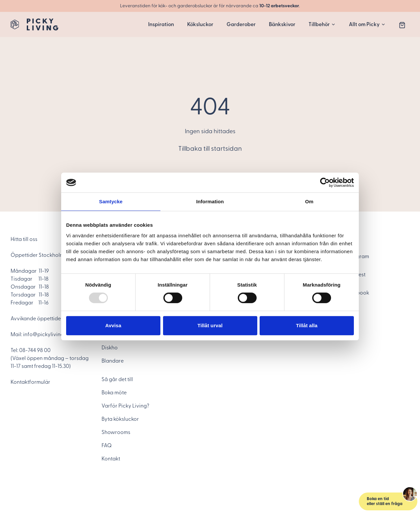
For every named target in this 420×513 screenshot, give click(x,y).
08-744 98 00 (35, 350)
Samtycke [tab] (111, 201)
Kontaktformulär (30, 382)
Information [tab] (210, 201)
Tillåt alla (307, 325)
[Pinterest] (369, 275)
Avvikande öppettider (37, 319)
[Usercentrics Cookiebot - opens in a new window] (325, 182)
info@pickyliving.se (47, 335)
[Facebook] (369, 293)
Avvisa (113, 325)
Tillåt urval (210, 325)
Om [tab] (309, 201)
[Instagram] (369, 256)
